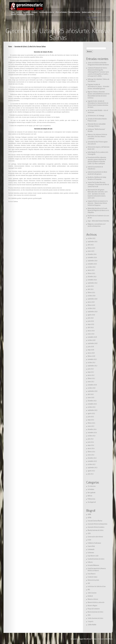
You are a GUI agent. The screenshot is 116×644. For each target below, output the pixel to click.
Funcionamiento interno (47, 12)
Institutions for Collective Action (97, 587)
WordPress (109, 639)
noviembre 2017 (92, 359)
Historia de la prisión (93, 580)
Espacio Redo (91, 546)
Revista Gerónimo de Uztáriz (96, 612)
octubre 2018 (92, 340)
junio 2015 (91, 417)
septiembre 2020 (93, 299)
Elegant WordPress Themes (88, 639)
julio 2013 (91, 474)
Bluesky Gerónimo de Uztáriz (96, 530)
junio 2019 (91, 321)
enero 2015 (91, 426)
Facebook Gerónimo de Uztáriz (96, 559)
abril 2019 (91, 328)
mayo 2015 (91, 420)
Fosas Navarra (92, 574)
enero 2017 (91, 382)
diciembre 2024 (92, 254)
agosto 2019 (91, 315)
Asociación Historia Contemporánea (98, 524)
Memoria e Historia (93, 599)
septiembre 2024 (93, 261)
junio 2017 (91, 369)
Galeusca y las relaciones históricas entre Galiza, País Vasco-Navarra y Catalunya (97, 137)
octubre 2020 (92, 296)
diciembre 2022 (92, 277)
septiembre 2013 (93, 468)
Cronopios (34, 12)
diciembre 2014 (92, 429)
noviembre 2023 (92, 264)
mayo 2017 (91, 372)
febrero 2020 (92, 305)
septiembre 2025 (93, 242)
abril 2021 (91, 289)
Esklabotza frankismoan (94, 543)
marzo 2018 (91, 353)
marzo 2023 (91, 270)
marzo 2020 (91, 302)
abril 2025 (91, 245)
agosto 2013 (91, 471)
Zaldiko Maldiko (92, 625)
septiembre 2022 (93, 283)
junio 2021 (91, 286)
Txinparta (91, 622)
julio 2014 (91, 439)
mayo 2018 (91, 350)
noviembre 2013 (92, 461)
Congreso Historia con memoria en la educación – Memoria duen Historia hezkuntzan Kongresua (98, 203)
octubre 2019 (92, 308)
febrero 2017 (92, 378)
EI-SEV (89, 540)
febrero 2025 (92, 248)
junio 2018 (91, 347)
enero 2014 (91, 455)
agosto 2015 (91, 414)
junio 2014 (91, 442)
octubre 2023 (92, 267)
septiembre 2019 (93, 312)
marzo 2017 (91, 375)
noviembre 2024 (92, 258)
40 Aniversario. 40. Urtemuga (96, 116)
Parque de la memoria (94, 609)
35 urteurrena (29, 14)
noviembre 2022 (92, 280)
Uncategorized (92, 502)
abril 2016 (91, 394)
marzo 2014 (91, 449)
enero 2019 (91, 334)
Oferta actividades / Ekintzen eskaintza (68, 12)
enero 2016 (91, 398)
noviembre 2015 (92, 404)
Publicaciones (92, 499)
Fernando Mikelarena (93, 565)
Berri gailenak (92, 493)
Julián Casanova (92, 593)
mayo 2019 (91, 324)
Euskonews (91, 553)
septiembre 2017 (93, 366)
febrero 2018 (92, 356)
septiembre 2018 (93, 343)
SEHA (89, 615)
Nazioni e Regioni (93, 606)
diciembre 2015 (92, 401)
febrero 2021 (92, 293)
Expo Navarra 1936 (93, 556)
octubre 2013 (92, 464)
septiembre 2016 (93, 391)
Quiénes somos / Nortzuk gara (91, 12)
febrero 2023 (92, 273)
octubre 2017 (92, 363)
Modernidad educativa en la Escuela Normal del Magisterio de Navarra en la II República (98, 210)
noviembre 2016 (92, 385)
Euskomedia (91, 549)
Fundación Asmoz (93, 577)
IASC (89, 583)
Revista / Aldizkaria (17, 14)
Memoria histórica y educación (96, 602)
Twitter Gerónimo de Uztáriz (96, 618)
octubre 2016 (92, 388)
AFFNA (90, 518)
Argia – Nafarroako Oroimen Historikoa (98, 221)
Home (13, 12)
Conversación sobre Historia (95, 537)
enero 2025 (91, 251)
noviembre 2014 (92, 433)
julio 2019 (91, 318)
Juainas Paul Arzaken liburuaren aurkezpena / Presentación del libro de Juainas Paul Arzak (98, 185)
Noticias (90, 496)
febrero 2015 (92, 423)
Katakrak (90, 596)
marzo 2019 (91, 331)
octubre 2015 (92, 407)
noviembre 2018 (92, 337)
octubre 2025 (92, 238)
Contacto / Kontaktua (23, 12)
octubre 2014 (92, 436)
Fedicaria (90, 562)
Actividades (91, 489)
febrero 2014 (92, 452)
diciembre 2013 (92, 458)
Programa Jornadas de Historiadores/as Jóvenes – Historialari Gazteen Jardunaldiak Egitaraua (99, 87)
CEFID (89, 534)
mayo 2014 (91, 445)
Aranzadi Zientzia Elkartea (95, 521)
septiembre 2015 (93, 410)
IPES (89, 590)
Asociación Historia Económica (96, 527)
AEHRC (90, 514)
